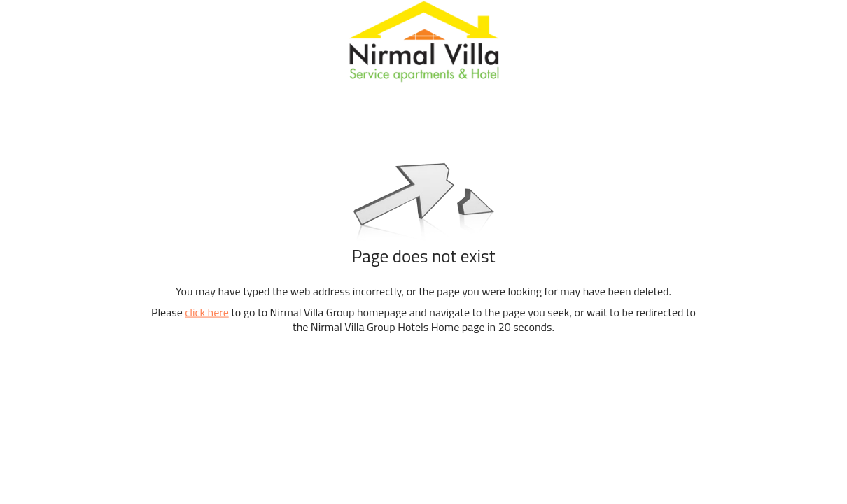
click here (206, 312)
